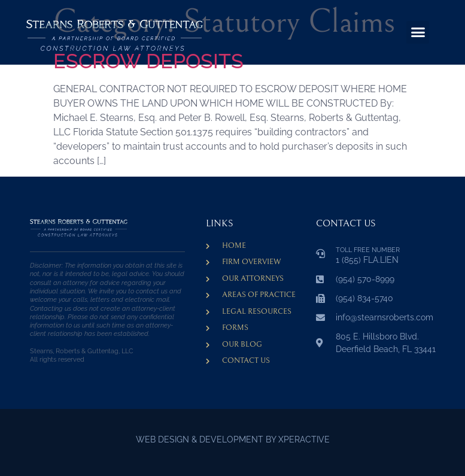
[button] (418, 32)
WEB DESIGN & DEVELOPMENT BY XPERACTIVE (233, 439)
